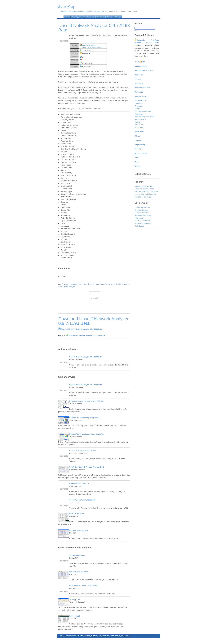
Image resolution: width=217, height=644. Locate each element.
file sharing (144, 189)
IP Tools (137, 109)
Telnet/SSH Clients (141, 119)
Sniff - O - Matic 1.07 (77, 514)
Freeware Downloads (142, 221)
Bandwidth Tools (141, 101)
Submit (75, 636)
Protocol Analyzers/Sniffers (98, 11)
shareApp (67, 636)
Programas (147, 215)
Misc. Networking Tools (143, 111)
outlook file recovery (142, 192)
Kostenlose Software (142, 207)
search (136, 31)
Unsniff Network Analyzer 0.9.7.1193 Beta (86, 357)
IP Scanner (139, 106)
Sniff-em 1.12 (75, 616)
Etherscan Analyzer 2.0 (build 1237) (83, 451)
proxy (137, 189)
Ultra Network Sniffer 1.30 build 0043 (84, 586)
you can (67, 284)
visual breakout (121, 284)
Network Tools (83, 11)
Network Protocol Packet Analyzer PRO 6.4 (86, 401)
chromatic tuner (148, 186)
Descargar (138, 215)
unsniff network (90, 284)
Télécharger (139, 218)
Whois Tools (139, 127)
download (147, 197)
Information (139, 103)
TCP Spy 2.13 (75, 600)
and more (111, 284)
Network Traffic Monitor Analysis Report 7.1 (86, 434)
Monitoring (138, 114)
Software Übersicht (142, 213)
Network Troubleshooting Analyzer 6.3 (84, 418)
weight (142, 194)
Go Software (139, 226)
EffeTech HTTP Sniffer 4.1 (79, 530)
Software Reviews (141, 210)
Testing (137, 122)
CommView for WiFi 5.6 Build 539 (82, 500)
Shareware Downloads (143, 223)
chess (151, 189)
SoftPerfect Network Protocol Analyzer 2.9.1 (87, 467)
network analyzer (77, 284)
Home (137, 62)
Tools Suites (139, 125)
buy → (90, 50)
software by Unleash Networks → (93, 47)
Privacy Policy (91, 636)
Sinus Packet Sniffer (77, 555)
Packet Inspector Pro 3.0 (79, 483)
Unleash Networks (89, 45)
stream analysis (69, 287)
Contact (81, 636)
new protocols (101, 284)
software (138, 186)
